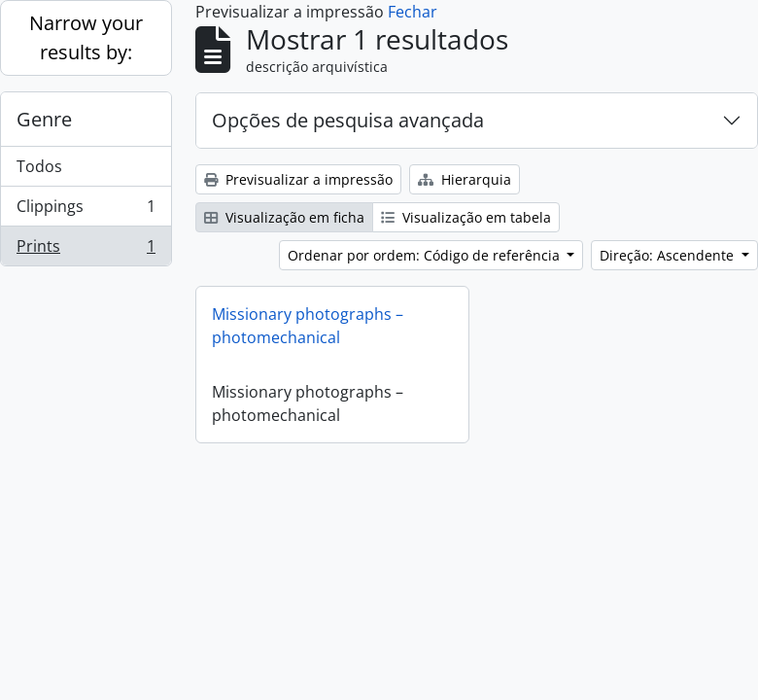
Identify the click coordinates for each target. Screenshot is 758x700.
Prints (86, 250)
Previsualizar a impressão (298, 179)
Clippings (86, 210)
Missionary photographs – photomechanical (308, 326)
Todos (39, 166)
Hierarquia (465, 179)
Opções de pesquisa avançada (348, 120)
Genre (44, 119)
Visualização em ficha (284, 217)
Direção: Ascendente (669, 255)
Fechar (413, 12)
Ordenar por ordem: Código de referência (426, 255)
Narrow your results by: (86, 37)
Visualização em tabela (466, 217)
